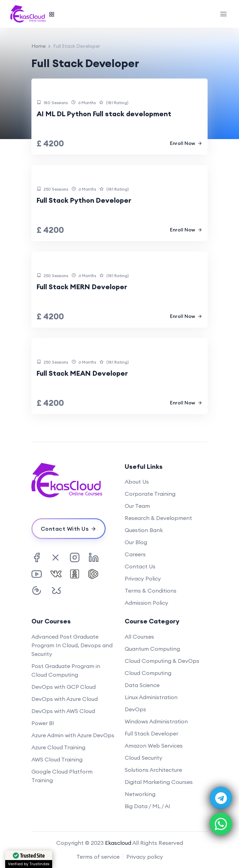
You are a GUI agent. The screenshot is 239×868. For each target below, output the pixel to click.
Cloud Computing (148, 673)
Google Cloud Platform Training (62, 776)
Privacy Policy (143, 578)
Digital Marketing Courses (159, 782)
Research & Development (158, 518)
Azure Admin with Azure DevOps (73, 735)
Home (39, 46)
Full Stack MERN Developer (82, 287)
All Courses (139, 637)
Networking (140, 794)
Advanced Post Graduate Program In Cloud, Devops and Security (72, 645)
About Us (137, 482)
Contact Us (140, 566)
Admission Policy (146, 603)
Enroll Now (186, 143)
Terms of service (98, 857)
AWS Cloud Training (57, 759)
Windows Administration (156, 721)
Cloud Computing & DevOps (162, 661)
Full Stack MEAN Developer (82, 373)
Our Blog (136, 542)
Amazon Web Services (154, 746)
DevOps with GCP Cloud (64, 687)
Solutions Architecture (153, 770)
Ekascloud (118, 843)
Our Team (137, 506)
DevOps (135, 709)
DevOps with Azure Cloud (65, 699)
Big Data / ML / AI (147, 806)
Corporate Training (150, 494)
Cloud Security (144, 758)
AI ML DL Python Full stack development (104, 114)
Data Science (142, 685)
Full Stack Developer (151, 733)
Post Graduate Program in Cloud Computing (66, 670)
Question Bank (144, 530)
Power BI (43, 723)
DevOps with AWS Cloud (63, 711)
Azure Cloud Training (58, 747)
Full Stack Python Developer (84, 200)
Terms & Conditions (151, 591)
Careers (135, 554)
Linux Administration (151, 697)
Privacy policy (145, 857)
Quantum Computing (152, 649)
